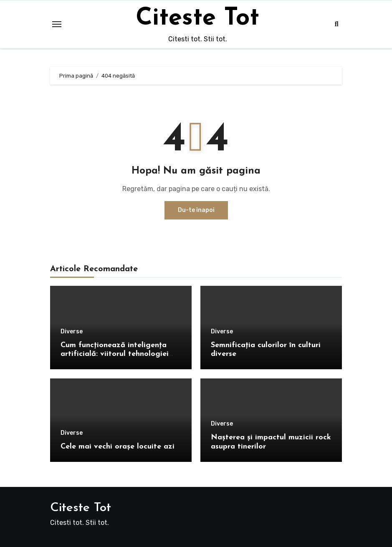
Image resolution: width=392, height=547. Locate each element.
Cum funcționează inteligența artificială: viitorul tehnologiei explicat (115, 354)
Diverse (72, 332)
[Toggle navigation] (57, 24)
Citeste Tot (197, 18)
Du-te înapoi (196, 210)
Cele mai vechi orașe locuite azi (118, 447)
